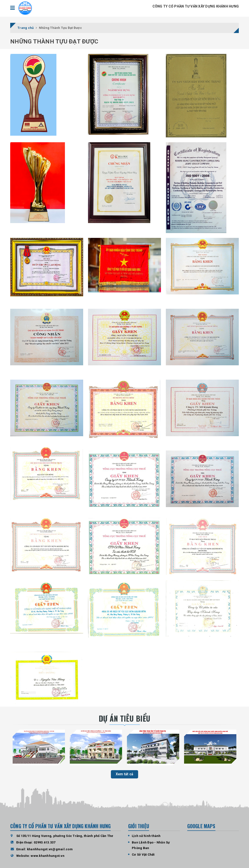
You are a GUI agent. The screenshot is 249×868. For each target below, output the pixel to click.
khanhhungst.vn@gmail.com (50, 849)
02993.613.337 (44, 842)
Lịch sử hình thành (146, 836)
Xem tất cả (125, 774)
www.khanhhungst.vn (48, 856)
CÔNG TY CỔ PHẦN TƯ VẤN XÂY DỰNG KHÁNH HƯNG (196, 6)
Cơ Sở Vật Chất (143, 855)
